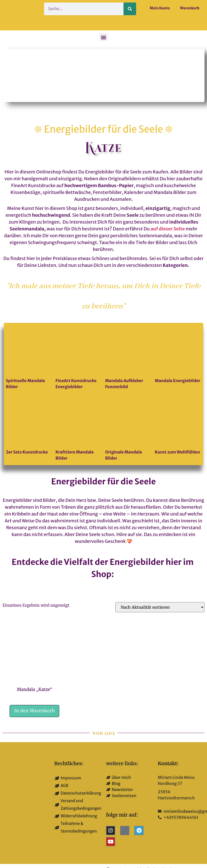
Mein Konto (160, 8)
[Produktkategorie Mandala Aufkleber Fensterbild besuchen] (128, 358)
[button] (104, 37)
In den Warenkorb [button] (34, 711)
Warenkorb (190, 8)
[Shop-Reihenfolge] (160, 607)
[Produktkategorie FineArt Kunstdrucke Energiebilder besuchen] (79, 358)
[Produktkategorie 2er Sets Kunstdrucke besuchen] (29, 427)
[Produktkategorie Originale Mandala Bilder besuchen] (128, 430)
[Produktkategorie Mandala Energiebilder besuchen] (178, 358)
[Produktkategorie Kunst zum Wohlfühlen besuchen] (178, 427)
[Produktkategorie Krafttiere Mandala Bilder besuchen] (79, 430)
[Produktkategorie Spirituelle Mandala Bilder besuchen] (29, 358)
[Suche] (130, 9)
